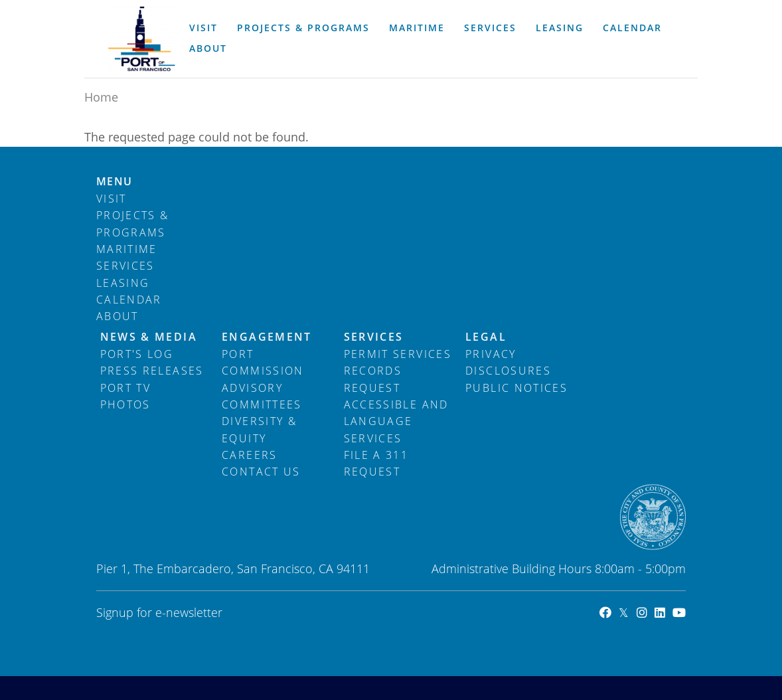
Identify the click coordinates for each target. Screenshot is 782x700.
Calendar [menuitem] (632, 28)
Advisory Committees (262, 396)
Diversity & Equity (259, 429)
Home (101, 97)
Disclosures (508, 371)
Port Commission (263, 362)
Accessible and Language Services (396, 421)
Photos (125, 404)
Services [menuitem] (490, 28)
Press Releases (152, 371)
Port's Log (137, 354)
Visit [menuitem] (203, 28)
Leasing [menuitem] (560, 28)
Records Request (373, 379)
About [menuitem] (208, 48)
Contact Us (261, 472)
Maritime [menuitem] (417, 28)
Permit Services (398, 354)
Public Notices (516, 388)
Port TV (125, 388)
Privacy (491, 354)
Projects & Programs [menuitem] (303, 28)
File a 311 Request (376, 463)
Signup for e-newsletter (159, 612)
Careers (249, 455)
